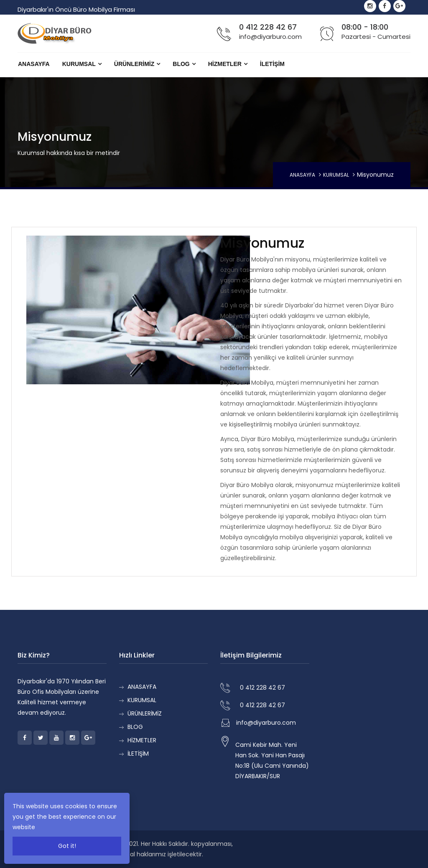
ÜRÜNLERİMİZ (134, 64)
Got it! (67, 846)
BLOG (181, 64)
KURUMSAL (79, 64)
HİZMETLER (225, 64)
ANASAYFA (34, 64)
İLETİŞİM (272, 64)
